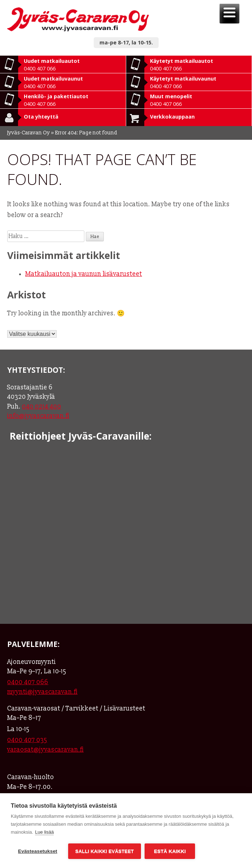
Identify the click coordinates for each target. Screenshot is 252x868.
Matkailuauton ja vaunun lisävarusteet (84, 274)
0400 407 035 (27, 740)
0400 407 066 (28, 682)
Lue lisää (44, 832)
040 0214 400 (42, 407)
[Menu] (229, 14)
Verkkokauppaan (172, 116)
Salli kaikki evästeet (105, 851)
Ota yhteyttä (41, 116)
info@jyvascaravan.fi (38, 416)
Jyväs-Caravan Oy (29, 133)
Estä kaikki (170, 851)
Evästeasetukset (38, 851)
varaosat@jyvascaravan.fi (45, 750)
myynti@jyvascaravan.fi (42, 692)
